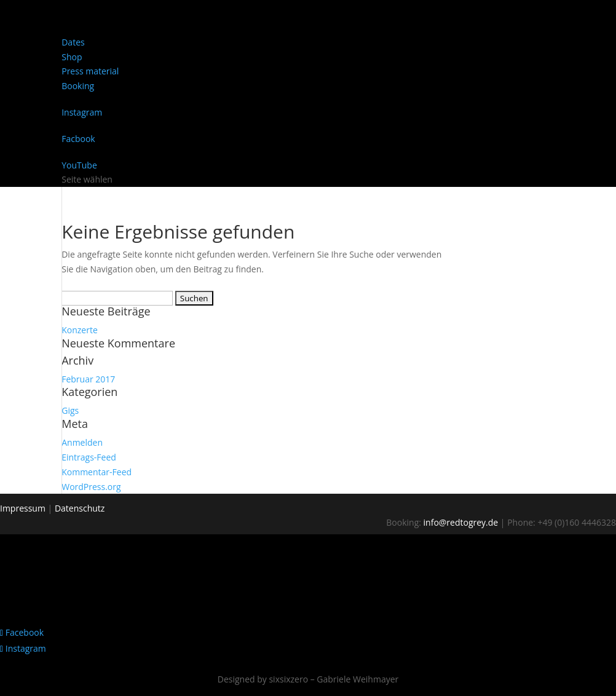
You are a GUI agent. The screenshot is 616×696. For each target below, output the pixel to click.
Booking (78, 86)
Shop (72, 57)
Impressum (23, 508)
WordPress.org (91, 487)
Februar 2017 (88, 379)
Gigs (70, 410)
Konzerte (80, 330)
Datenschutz (80, 508)
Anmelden (82, 442)
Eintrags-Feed (89, 457)
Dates (73, 42)
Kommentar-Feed (97, 472)
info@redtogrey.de (461, 522)
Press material (90, 71)
